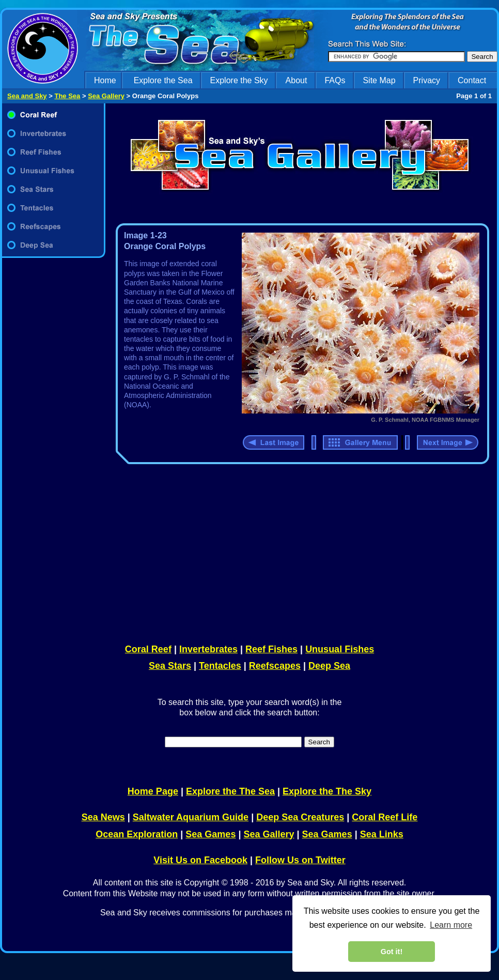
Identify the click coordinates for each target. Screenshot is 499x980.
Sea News (103, 817)
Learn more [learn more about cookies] (451, 925)
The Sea (67, 96)
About (297, 80)
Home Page (153, 791)
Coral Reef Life (385, 817)
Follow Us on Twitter (300, 860)
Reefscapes (275, 666)
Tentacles (220, 666)
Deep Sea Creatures (300, 817)
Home (105, 80)
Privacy (427, 80)
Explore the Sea (163, 80)
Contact (472, 80)
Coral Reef (148, 649)
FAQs (335, 80)
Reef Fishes (271, 649)
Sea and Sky (27, 96)
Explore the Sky (239, 80)
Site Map (379, 80)
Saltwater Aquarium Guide (191, 817)
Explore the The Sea (230, 791)
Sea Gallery (106, 96)
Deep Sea (329, 666)
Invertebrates (208, 649)
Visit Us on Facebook (200, 860)
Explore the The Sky (327, 791)
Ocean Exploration (137, 834)
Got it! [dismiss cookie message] (392, 952)
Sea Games (210, 834)
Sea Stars (170, 666)
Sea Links (382, 834)
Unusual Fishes (340, 649)
